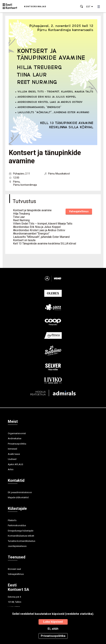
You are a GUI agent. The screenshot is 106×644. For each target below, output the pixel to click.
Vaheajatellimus (79, 211)
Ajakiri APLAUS (16, 464)
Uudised (12, 459)
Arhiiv (11, 469)
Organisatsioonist (17, 433)
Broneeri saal (14, 569)
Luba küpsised (53, 622)
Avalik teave (14, 454)
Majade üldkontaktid (18, 497)
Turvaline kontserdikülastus (22, 541)
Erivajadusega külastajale (21, 531)
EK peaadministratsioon (20, 492)
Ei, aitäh (53, 629)
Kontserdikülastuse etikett (21, 536)
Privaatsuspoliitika (17, 444)
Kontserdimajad (35, 7)
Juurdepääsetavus (17, 546)
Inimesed (12, 449)
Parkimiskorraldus (17, 525)
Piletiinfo (12, 520)
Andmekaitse (15, 438)
